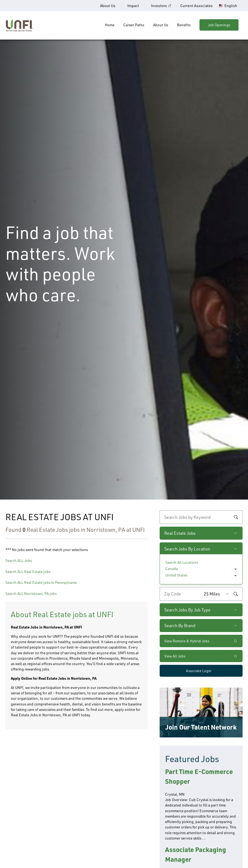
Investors (159, 6)
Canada (172, 569)
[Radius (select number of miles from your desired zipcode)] (218, 594)
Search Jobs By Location (187, 549)
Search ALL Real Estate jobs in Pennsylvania (41, 582)
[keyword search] (201, 517)
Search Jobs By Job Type (187, 610)
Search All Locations (182, 562)
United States (176, 575)
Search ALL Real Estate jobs (28, 571)
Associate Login (199, 671)
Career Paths (134, 25)
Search (236, 517)
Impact (133, 6)
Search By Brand (180, 626)
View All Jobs (175, 656)
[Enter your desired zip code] (181, 594)
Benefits (184, 25)
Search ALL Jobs (19, 560)
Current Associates (197, 6)
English (231, 6)
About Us (108, 6)
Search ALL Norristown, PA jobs (31, 593)
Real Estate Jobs (180, 533)
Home (110, 25)
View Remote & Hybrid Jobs (187, 641)
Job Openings (219, 25)
